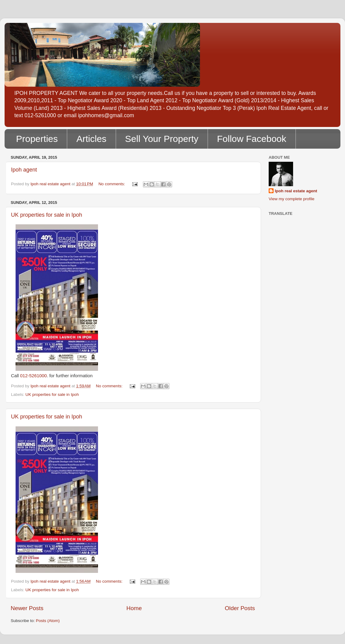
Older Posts (240, 608)
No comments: (112, 184)
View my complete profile (292, 199)
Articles (91, 139)
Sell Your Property (162, 139)
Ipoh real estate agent (296, 191)
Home (134, 608)
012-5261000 (34, 376)
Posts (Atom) (48, 621)
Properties (37, 139)
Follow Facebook (252, 139)
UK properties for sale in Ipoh (47, 215)
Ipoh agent (24, 170)
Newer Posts (27, 608)
